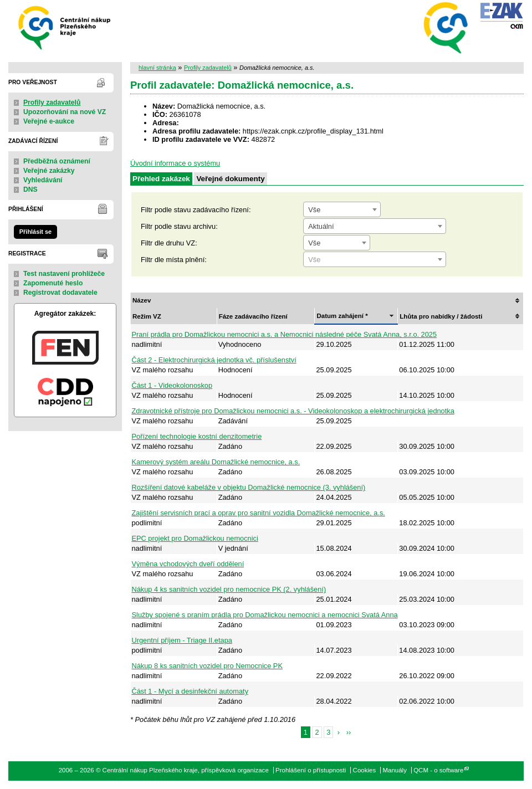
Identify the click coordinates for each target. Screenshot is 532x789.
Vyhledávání (43, 180)
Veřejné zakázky (49, 171)
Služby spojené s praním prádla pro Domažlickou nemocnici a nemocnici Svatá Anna (265, 615)
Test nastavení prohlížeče (64, 274)
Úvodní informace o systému (175, 163)
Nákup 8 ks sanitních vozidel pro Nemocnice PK (207, 666)
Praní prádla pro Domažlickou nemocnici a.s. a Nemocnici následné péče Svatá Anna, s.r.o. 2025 (285, 334)
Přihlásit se (35, 232)
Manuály (395, 770)
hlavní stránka (157, 68)
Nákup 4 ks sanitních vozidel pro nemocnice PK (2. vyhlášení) (229, 589)
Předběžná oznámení (57, 161)
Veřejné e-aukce (49, 121)
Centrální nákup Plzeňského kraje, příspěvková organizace (65, 27)
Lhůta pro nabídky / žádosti (441, 316)
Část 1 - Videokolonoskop (172, 385)
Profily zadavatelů (52, 103)
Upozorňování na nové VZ (65, 112)
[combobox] (342, 209)
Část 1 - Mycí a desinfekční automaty (190, 691)
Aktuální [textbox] (321, 226)
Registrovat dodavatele (60, 293)
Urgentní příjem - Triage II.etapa (182, 640)
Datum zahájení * (342, 316)
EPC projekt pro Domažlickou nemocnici (195, 538)
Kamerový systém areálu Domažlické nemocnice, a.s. (216, 462)
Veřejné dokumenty (230, 179)
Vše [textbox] (314, 210)
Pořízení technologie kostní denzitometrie (197, 436)
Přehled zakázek (161, 179)
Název (142, 300)
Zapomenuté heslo (53, 283)
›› (349, 732)
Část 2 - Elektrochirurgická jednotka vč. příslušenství (214, 360)
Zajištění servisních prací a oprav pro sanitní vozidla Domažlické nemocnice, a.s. (259, 513)
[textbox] (375, 260)
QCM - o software (438, 770)
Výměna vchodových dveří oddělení (188, 564)
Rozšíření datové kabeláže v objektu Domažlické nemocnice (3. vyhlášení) (249, 487)
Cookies (365, 770)
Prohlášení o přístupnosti (311, 770)
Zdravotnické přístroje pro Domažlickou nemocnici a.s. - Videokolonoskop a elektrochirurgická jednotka (293, 411)
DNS (30, 189)
